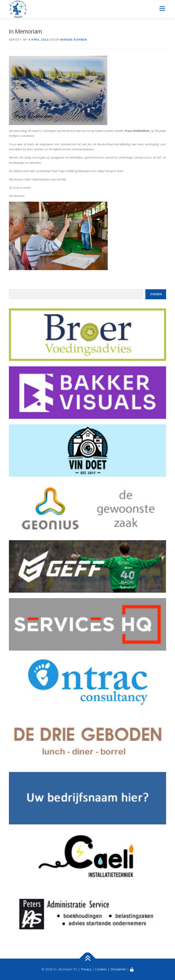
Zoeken (156, 294)
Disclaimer (118, 969)
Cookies (101, 969)
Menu (162, 8)
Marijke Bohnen (74, 40)
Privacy (86, 969)
